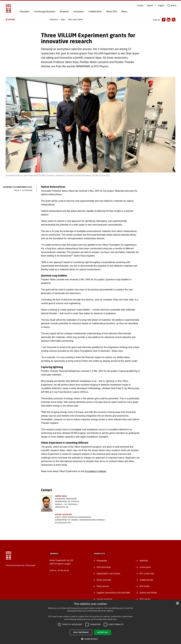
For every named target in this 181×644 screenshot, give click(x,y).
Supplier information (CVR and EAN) (113, 593)
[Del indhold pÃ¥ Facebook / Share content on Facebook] (164, 20)
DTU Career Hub (147, 573)
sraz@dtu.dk (62, 507)
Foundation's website (95, 471)
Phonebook (102, 561)
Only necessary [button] (81, 632)
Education (24, 11)
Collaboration (95, 11)
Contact (140, 6)
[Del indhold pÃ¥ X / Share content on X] (174, 20)
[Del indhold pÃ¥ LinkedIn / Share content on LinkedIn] (169, 20)
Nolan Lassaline (64, 514)
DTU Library (145, 599)
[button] (25, 20)
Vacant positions (104, 599)
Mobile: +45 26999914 (66, 504)
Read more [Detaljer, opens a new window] (112, 619)
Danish (150, 6)
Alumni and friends (148, 593)
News (124, 11)
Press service (103, 586)
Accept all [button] (103, 632)
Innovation (79, 11)
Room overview (104, 580)
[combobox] (177, 603)
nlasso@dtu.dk (63, 523)
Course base (145, 567)
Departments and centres (108, 573)
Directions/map (104, 567)
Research (64, 11)
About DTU (112, 11)
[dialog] (90, 622)
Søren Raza (61, 496)
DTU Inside (145, 586)
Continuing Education (45, 11)
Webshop (144, 561)
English (161, 6)
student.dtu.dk (146, 580)
